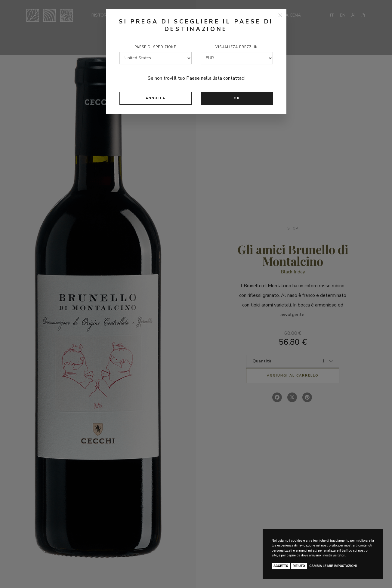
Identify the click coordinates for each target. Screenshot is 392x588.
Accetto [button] (281, 566)
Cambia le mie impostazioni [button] (333, 566)
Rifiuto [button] (299, 566)
